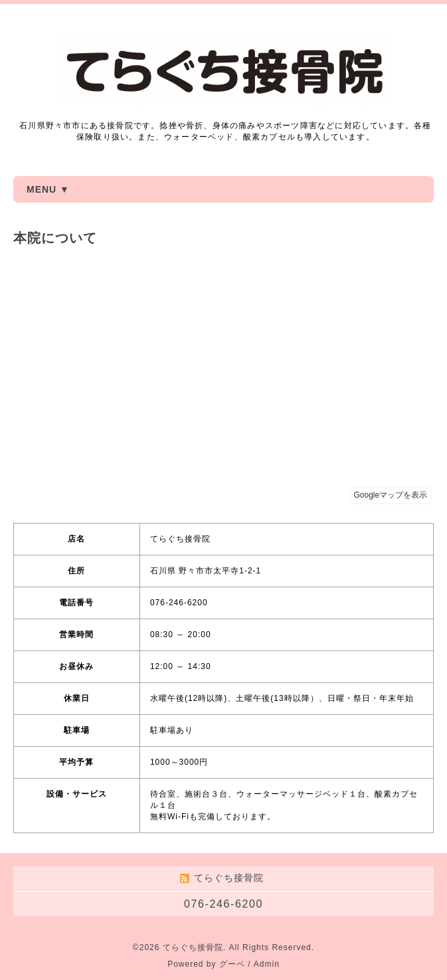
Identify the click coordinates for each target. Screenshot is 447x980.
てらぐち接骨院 (193, 947)
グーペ (232, 964)
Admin (267, 964)
